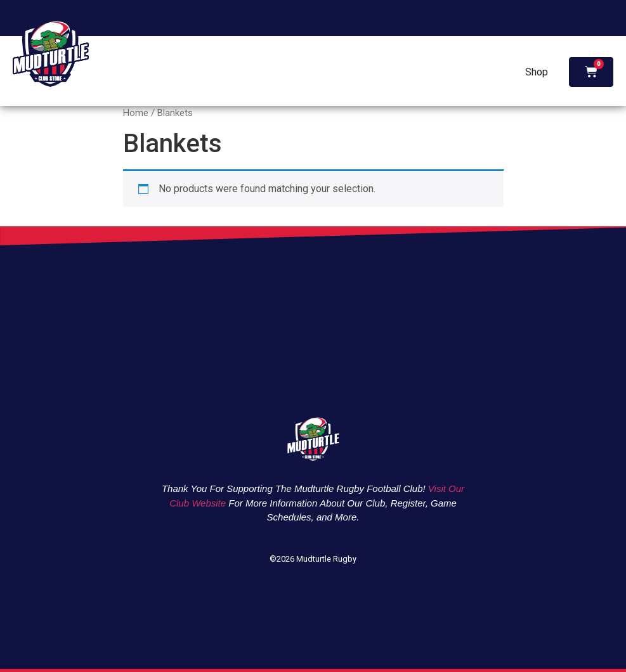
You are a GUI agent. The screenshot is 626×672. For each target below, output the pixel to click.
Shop (537, 72)
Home (136, 113)
